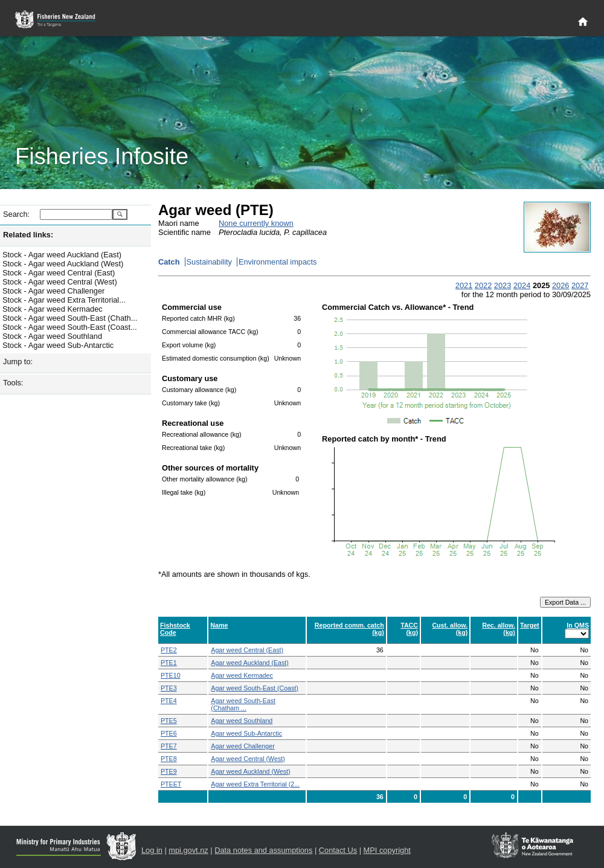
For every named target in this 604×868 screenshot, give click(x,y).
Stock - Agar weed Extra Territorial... (64, 300)
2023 (503, 285)
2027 (580, 285)
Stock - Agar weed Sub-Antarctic (58, 345)
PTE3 (169, 688)
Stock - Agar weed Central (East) (59, 273)
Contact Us (338, 850)
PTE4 (169, 701)
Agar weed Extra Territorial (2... (255, 784)
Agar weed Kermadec (242, 675)
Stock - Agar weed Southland (52, 336)
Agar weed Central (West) (248, 759)
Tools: (13, 383)
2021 (464, 285)
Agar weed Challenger (243, 746)
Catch (169, 262)
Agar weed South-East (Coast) (255, 688)
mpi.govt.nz (188, 850)
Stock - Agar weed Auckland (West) (63, 264)
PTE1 (169, 663)
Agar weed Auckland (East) (250, 663)
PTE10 (171, 675)
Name (219, 625)
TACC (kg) (409, 629)
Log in (152, 850)
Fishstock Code (175, 629)
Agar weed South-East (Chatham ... (243, 704)
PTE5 (169, 721)
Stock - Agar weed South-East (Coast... (70, 327)
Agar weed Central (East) (247, 650)
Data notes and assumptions (263, 850)
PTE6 (169, 733)
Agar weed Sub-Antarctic (246, 733)
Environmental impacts (278, 262)
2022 (483, 285)
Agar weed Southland (242, 721)
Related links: (28, 235)
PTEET (171, 784)
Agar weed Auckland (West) (250, 771)
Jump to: (18, 362)
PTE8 (169, 759)
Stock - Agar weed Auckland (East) (62, 255)
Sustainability (209, 262)
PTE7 (169, 746)
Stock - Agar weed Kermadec (53, 309)
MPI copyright (387, 850)
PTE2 (169, 650)
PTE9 (169, 771)
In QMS (578, 625)
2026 (561, 285)
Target (530, 625)
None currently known (256, 223)
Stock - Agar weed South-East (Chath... (70, 318)
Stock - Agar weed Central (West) (60, 282)
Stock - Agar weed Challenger (53, 291)
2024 (522, 285)
